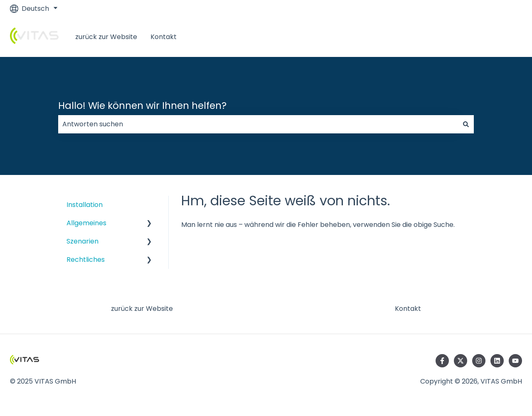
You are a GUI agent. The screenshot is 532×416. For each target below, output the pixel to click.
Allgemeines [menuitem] (86, 223)
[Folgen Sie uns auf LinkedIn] (497, 361)
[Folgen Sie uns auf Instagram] (479, 361)
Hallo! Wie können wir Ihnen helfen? (142, 106)
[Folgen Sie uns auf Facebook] (442, 361)
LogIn (505, 37)
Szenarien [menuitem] (83, 241)
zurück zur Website (106, 37)
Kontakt (164, 37)
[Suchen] (466, 124)
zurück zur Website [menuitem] (142, 309)
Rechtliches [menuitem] (86, 260)
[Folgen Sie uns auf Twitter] (461, 361)
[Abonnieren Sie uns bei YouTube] (515, 361)
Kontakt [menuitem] (408, 309)
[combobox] (258, 124)
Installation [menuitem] (85, 205)
